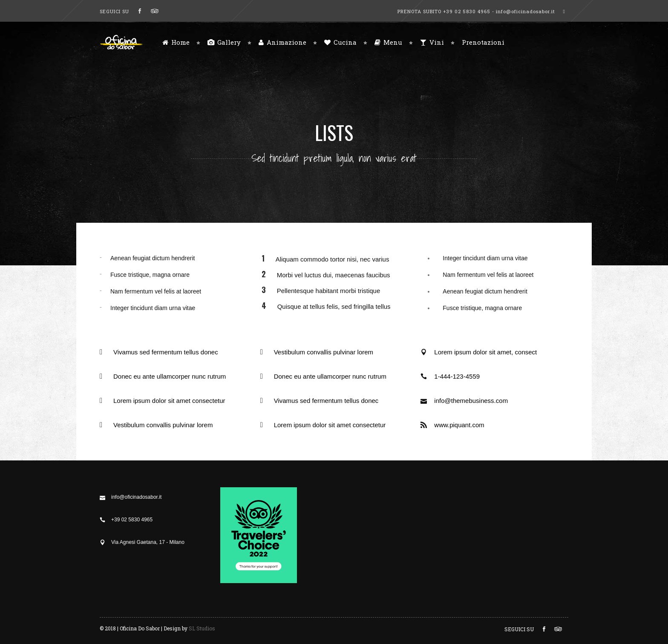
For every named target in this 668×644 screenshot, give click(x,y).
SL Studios (202, 628)
